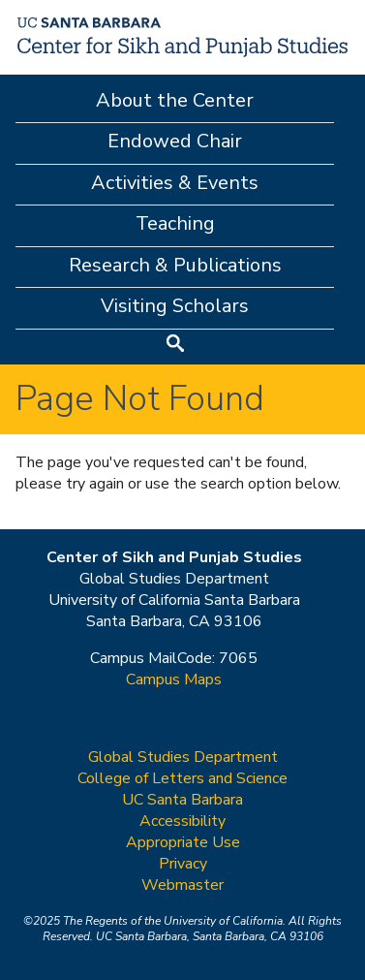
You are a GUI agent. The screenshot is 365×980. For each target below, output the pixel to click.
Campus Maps (174, 680)
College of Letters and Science (182, 778)
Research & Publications (175, 265)
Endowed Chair (175, 141)
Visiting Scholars (175, 306)
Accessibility (182, 821)
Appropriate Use (183, 842)
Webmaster (182, 885)
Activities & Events (175, 183)
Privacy (183, 864)
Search (175, 346)
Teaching (175, 223)
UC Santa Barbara (182, 800)
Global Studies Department (183, 757)
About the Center (175, 100)
